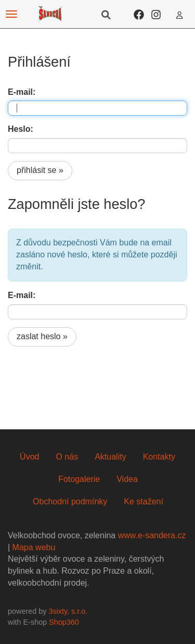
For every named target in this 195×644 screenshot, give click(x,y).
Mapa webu (34, 547)
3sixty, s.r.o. (68, 611)
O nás (67, 457)
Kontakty (159, 457)
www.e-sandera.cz (152, 535)
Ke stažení (144, 501)
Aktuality (110, 457)
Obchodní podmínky (70, 501)
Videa (127, 479)
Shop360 (64, 622)
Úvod (29, 457)
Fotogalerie (79, 479)
